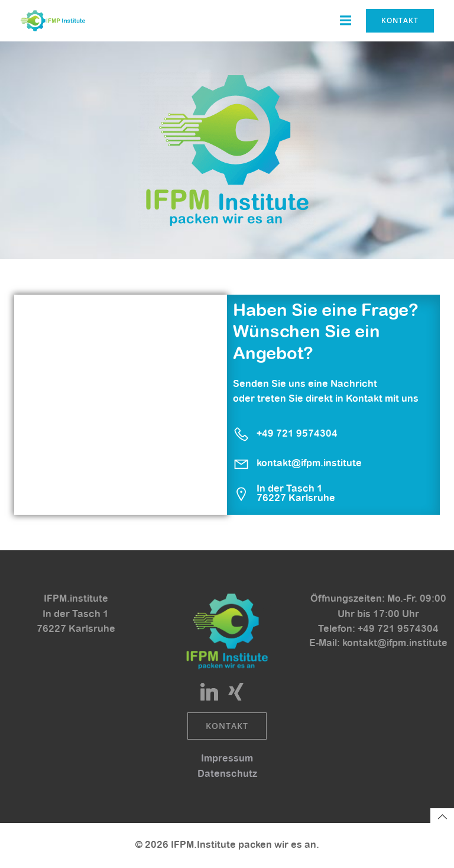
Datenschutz (227, 774)
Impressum (227, 759)
